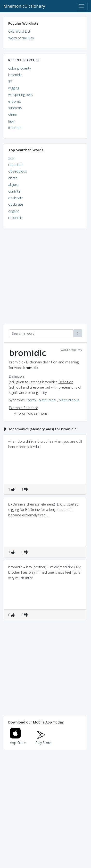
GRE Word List (19, 31)
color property (20, 68)
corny (32, 400)
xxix (11, 158)
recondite (16, 218)
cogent (14, 211)
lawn (12, 121)
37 (10, 82)
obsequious (18, 171)
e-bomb (15, 101)
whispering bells (21, 95)
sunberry (15, 108)
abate (13, 178)
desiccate (16, 198)
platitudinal (47, 400)
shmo (13, 115)
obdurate (16, 204)
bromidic (15, 75)
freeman (15, 128)
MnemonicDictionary (24, 6)
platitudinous (69, 400)
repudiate (16, 165)
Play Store (43, 740)
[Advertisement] (45, 279)
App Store (18, 740)
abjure (13, 184)
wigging (14, 88)
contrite (14, 191)
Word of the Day (21, 38)
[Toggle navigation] (82, 6)
